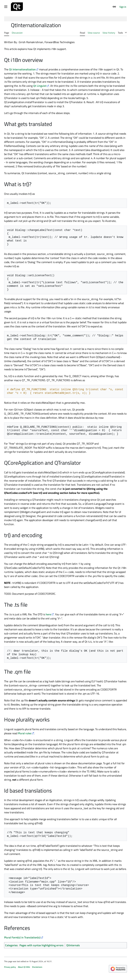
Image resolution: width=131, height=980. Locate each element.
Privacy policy (10, 967)
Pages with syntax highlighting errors (41, 945)
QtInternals (73, 945)
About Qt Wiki (24, 967)
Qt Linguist (40, 86)
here (48, 614)
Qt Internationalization (22, 69)
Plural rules (25, 733)
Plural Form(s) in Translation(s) (22, 937)
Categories (11, 945)
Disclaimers (37, 967)
